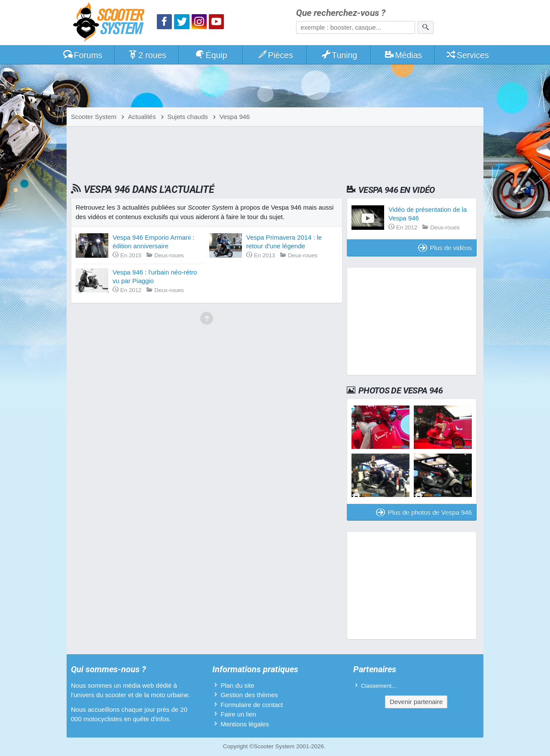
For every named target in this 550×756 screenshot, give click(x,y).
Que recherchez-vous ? (341, 13)
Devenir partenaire (416, 702)
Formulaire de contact (252, 705)
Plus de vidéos (445, 248)
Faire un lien (238, 714)
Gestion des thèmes (249, 695)
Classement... (379, 686)
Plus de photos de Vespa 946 (424, 512)
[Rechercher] (426, 27)
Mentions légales (245, 724)
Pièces (275, 55)
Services (467, 55)
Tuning (339, 55)
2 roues (147, 55)
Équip (211, 55)
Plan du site (237, 685)
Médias (403, 55)
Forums (82, 55)
